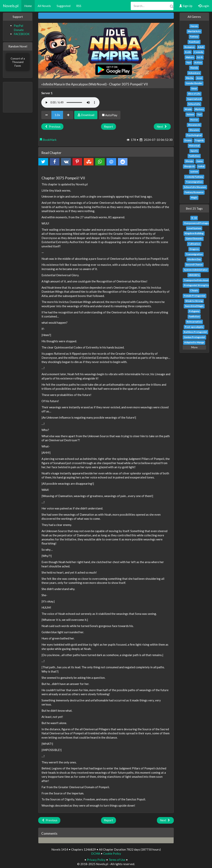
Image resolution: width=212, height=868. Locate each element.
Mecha (190, 78)
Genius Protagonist (194, 337)
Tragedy (199, 140)
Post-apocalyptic (194, 327)
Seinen (190, 114)
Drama (188, 140)
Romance (190, 47)
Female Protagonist (195, 296)
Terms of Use (117, 860)
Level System (194, 228)
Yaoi (189, 62)
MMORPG (194, 275)
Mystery (199, 109)
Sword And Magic (194, 306)
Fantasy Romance (194, 192)
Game (200, 161)
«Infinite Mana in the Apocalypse (65, 84)
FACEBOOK (22, 34)
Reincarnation (194, 322)
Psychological (194, 135)
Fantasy (194, 37)
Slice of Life (194, 94)
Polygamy (194, 311)
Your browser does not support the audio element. (70, 102)
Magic (194, 197)
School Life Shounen (195, 187)
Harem (194, 26)
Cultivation (194, 244)
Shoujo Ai (189, 166)
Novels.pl (11, 6)
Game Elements (194, 239)
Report (109, 126)
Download (86, 115)
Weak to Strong (194, 301)
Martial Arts (194, 31)
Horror (194, 120)
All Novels (44, 6)
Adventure (194, 73)
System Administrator (196, 270)
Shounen (194, 130)
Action (198, 62)
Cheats (194, 290)
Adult (201, 47)
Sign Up (186, 6)
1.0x (57, 115)
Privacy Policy (96, 860)
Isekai (201, 166)
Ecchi (188, 52)
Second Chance (194, 265)
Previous (52, 126)
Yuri (199, 114)
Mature (190, 57)
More (194, 347)
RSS (79, 6)
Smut (194, 88)
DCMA (96, 853)
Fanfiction (194, 156)
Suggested (64, 6)
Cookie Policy (112, 853)
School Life (194, 104)
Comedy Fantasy (194, 177)
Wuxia (188, 109)
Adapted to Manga (194, 342)
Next (162, 126)
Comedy (199, 52)
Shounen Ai (194, 125)
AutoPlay (110, 115)
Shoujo (189, 161)
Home (28, 6)
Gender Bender (194, 83)
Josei (199, 78)
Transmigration (194, 182)
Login (204, 6)
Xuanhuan (194, 42)
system (194, 172)
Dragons (194, 249)
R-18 (194, 218)
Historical (194, 146)
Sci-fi (200, 57)
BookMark (48, 140)
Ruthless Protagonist (195, 332)
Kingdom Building (194, 233)
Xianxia (194, 68)
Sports (194, 151)
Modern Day (194, 259)
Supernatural (194, 99)
